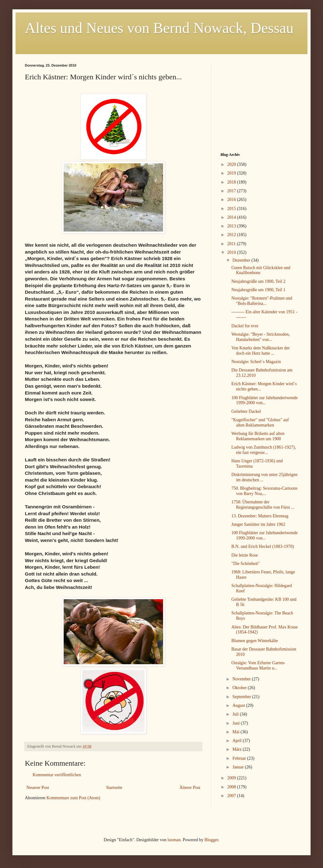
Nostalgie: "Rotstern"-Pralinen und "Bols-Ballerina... (262, 301)
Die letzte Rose (245, 555)
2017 (232, 191)
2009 (232, 778)
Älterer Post (190, 788)
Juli (236, 714)
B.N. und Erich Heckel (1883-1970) (263, 546)
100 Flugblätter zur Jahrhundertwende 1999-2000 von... (264, 400)
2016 (232, 200)
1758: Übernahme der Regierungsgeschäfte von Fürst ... (263, 505)
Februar (240, 758)
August (239, 705)
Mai (236, 732)
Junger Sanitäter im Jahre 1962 (258, 524)
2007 (232, 796)
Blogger (211, 840)
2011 (232, 244)
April (237, 741)
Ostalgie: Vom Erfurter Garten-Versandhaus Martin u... (258, 665)
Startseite (114, 788)
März (237, 749)
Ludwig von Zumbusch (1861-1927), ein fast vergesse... (264, 450)
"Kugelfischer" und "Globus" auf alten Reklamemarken (260, 422)
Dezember (242, 260)
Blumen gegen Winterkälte (255, 641)
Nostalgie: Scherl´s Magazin (256, 362)
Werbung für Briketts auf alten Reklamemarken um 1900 (258, 436)
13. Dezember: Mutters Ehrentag (260, 516)
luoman (174, 840)
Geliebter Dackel (246, 411)
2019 (232, 173)
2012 (232, 235)
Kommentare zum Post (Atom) (73, 798)
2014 (232, 217)
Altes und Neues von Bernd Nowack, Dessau (159, 28)
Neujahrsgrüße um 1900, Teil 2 (258, 281)
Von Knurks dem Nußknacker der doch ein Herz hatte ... (261, 351)
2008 (232, 787)
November (242, 679)
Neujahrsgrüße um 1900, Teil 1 (258, 290)
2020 (232, 164)
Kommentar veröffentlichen (57, 775)
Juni (237, 723)
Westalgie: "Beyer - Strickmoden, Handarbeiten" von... (261, 337)
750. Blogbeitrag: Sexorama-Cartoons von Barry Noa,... (264, 491)
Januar (239, 767)
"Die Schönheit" (246, 564)
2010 (232, 252)
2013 (232, 226)
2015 (232, 209)
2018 (232, 182)
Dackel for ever (245, 326)
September (242, 697)
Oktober (240, 688)
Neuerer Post (38, 788)
